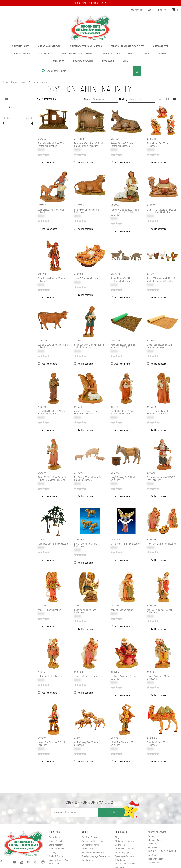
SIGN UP (114, 812)
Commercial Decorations (93, 841)
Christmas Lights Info (125, 849)
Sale (125, 61)
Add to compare (49, 162)
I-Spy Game (120, 860)
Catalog (52, 852)
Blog (117, 837)
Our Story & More (90, 837)
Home (5, 82)
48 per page (99, 99)
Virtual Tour (54, 864)
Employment (88, 860)
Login (151, 10)
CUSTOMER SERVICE (157, 832)
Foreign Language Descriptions (96, 856)
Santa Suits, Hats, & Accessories (119, 53)
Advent (162, 53)
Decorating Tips (122, 852)
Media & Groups (56, 856)
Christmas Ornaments (49, 46)
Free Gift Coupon (156, 859)
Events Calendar (56, 841)
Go (137, 71)
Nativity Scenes (22, 53)
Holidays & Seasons (83, 61)
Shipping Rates (155, 840)
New (147, 53)
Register (162, 10)
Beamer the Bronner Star (93, 852)
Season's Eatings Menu (59, 860)
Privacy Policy (154, 847)
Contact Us (153, 836)
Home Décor (108, 61)
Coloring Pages (122, 845)
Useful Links (154, 862)
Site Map (152, 855)
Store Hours (54, 837)
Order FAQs (153, 844)
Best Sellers (137, 99)
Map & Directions (57, 849)
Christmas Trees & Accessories (78, 53)
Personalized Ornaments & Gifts (128, 46)
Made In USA (58, 61)
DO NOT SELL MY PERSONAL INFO (163, 851)
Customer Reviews (90, 845)
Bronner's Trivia (89, 849)
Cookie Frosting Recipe (126, 864)
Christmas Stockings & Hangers (86, 46)
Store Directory (56, 845)
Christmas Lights (20, 46)
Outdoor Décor (161, 46)
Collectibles (46, 53)
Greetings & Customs (125, 856)
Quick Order (137, 10)
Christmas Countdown (125, 841)
